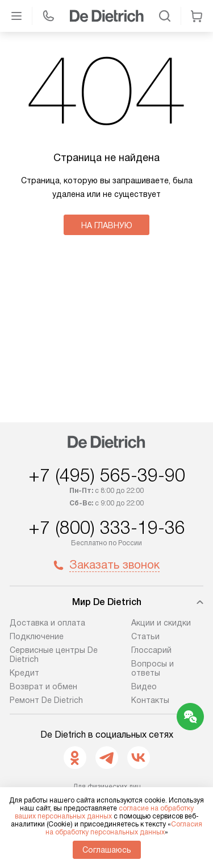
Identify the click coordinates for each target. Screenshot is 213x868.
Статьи (145, 636)
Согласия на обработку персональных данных (124, 828)
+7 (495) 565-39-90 (107, 475)
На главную (107, 225)
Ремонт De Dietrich (46, 700)
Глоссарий (151, 650)
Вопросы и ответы (153, 668)
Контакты (150, 700)
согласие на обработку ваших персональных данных (104, 812)
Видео (144, 686)
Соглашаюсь (107, 850)
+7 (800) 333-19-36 (107, 528)
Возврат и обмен (43, 686)
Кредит (24, 673)
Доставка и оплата (47, 623)
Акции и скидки (161, 623)
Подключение (37, 636)
